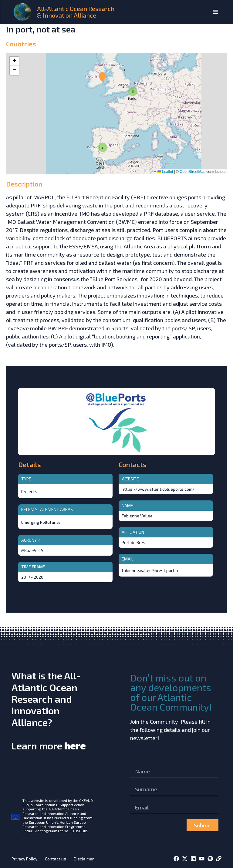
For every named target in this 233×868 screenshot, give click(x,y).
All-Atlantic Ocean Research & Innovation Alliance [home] (76, 12)
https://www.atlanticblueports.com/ (158, 489)
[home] (23, 12)
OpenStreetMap (192, 172)
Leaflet (165, 172)
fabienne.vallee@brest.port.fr (150, 570)
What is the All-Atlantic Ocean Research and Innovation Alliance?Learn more (49, 710)
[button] (102, 146)
